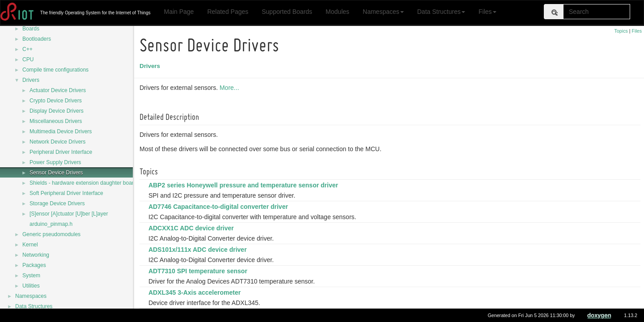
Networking (36, 255)
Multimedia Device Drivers (61, 131)
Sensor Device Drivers (56, 173)
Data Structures (441, 12)
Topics (621, 31)
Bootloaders (37, 39)
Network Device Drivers (57, 142)
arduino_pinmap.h (51, 224)
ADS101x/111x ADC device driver (199, 250)
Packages (34, 265)
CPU (28, 59)
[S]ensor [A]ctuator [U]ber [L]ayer (69, 214)
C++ (28, 49)
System (31, 275)
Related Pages (228, 12)
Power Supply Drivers (55, 162)
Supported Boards (287, 12)
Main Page (179, 12)
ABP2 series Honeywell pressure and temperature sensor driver (245, 185)
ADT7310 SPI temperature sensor (199, 271)
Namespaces (383, 12)
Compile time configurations (55, 70)
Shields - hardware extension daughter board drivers (92, 183)
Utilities (31, 286)
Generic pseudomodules (51, 234)
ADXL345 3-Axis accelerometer (196, 292)
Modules (337, 12)
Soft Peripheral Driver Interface (66, 193)
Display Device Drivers (57, 111)
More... (231, 88)
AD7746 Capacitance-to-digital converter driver (220, 207)
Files (487, 12)
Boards (31, 29)
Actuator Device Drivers (58, 90)
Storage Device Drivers (57, 203)
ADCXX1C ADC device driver (193, 228)
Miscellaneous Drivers (56, 121)
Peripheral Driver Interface (61, 152)
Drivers (31, 80)
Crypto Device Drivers (56, 101)
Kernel (30, 245)
